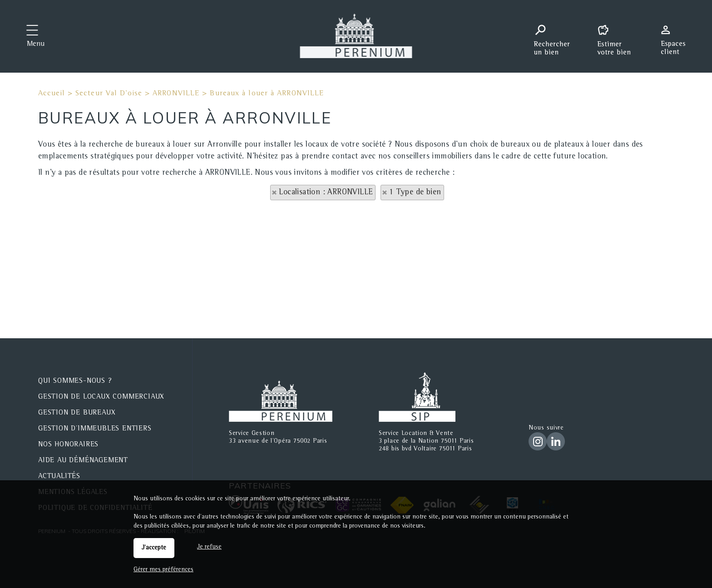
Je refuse (209, 547)
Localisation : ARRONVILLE (326, 193)
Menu (36, 44)
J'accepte (154, 548)
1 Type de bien (415, 193)
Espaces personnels (677, 35)
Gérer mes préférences (163, 570)
